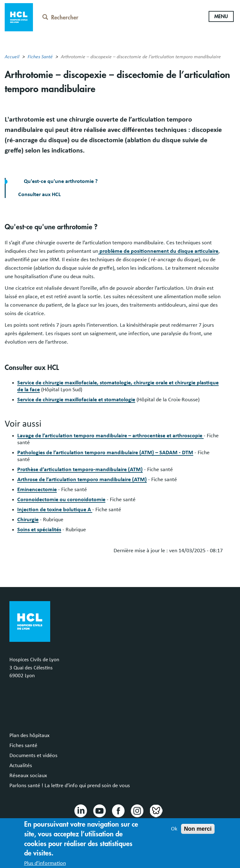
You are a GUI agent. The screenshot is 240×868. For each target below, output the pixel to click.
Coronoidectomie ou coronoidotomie (61, 500)
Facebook (118, 810)
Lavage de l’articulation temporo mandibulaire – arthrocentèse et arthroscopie (110, 436)
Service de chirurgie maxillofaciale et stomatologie (76, 400)
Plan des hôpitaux (29, 735)
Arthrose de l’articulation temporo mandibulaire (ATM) (82, 480)
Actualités (21, 766)
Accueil (12, 57)
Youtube (99, 810)
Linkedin (80, 810)
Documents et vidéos (33, 756)
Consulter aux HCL (40, 195)
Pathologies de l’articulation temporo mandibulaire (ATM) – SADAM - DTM (105, 453)
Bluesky (156, 810)
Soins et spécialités (39, 530)
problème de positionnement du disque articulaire (158, 251)
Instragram (137, 810)
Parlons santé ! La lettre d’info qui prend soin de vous (70, 786)
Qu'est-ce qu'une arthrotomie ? (60, 181)
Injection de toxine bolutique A (55, 510)
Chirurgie (28, 520)
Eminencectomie (37, 490)
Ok (174, 832)
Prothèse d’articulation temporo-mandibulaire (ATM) (80, 470)
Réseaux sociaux (28, 776)
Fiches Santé (40, 57)
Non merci (198, 832)
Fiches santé (23, 746)
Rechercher (60, 18)
